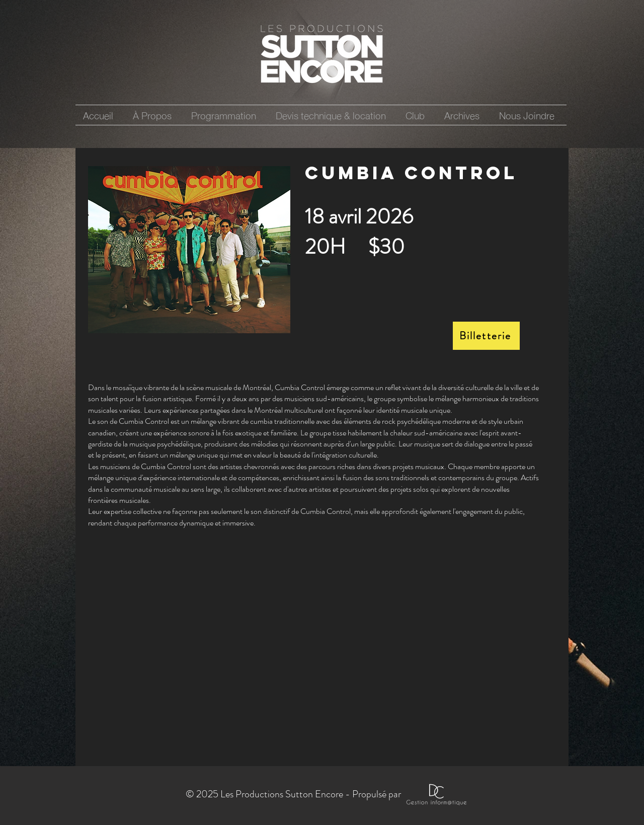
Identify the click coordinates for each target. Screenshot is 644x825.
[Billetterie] (486, 336)
